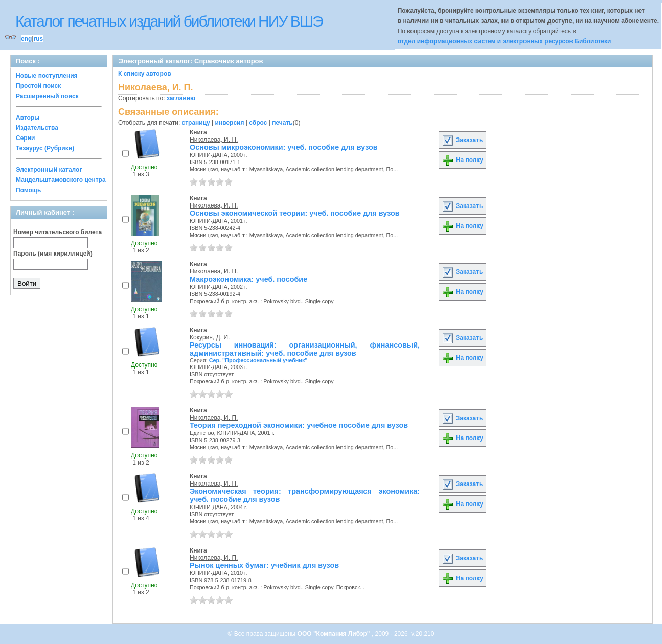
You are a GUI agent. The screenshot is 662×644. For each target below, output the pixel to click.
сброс (258, 123)
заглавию (181, 98)
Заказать (462, 140)
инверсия (230, 123)
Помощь (28, 190)
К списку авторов (145, 74)
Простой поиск (38, 86)
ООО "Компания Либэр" (335, 634)
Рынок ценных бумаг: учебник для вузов (264, 565)
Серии (25, 138)
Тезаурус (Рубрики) (45, 148)
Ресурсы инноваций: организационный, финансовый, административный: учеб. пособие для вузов (305, 349)
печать (282, 123)
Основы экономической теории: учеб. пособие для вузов (295, 213)
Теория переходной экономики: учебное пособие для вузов (299, 425)
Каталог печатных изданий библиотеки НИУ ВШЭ (169, 21)
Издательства (37, 128)
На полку (462, 160)
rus (38, 39)
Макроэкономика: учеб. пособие (248, 279)
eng (26, 39)
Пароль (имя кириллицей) (53, 254)
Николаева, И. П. (214, 140)
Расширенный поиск (47, 96)
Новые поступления (47, 76)
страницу (196, 123)
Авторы (28, 118)
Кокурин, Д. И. (210, 337)
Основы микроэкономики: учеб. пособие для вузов (284, 147)
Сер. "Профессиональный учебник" (258, 360)
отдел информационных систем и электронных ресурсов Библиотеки (505, 41)
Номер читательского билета (58, 232)
